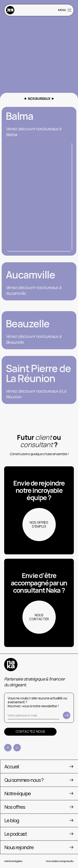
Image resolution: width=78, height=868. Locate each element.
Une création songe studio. (60, 861)
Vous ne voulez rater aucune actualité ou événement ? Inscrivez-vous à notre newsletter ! (37, 702)
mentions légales (13, 861)
